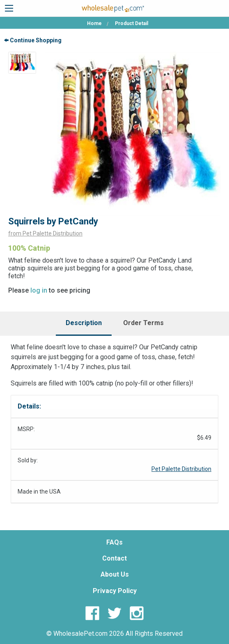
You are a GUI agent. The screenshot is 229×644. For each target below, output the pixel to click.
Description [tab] (84, 323)
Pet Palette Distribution (181, 469)
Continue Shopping (33, 40)
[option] (22, 62)
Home (94, 23)
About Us (115, 574)
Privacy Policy (115, 591)
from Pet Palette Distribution (45, 233)
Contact (114, 558)
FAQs (114, 542)
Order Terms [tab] (143, 323)
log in (39, 290)
